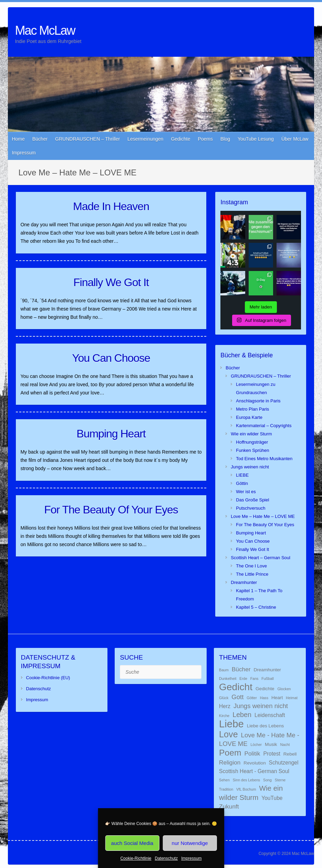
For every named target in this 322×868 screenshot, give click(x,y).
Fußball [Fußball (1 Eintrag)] (268, 679)
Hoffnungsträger (252, 442)
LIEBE (242, 475)
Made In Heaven (111, 206)
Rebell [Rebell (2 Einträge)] (290, 754)
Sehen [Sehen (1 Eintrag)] (224, 780)
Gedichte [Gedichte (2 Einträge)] (265, 689)
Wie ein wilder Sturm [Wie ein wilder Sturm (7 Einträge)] (251, 793)
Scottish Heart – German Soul (261, 558)
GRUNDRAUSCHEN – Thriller (87, 139)
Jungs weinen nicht (250, 467)
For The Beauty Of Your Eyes (111, 510)
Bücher (40, 139)
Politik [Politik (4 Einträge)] (252, 753)
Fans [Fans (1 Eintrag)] (255, 679)
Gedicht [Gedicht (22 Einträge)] (236, 687)
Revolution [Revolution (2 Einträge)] (255, 763)
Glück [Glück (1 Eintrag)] (224, 698)
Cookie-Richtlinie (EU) (48, 678)
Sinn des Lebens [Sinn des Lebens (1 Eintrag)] (246, 780)
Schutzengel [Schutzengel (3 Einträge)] (284, 763)
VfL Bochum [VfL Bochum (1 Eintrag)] (246, 789)
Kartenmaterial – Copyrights (264, 426)
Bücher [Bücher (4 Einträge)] (241, 669)
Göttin (242, 483)
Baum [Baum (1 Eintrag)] (224, 670)
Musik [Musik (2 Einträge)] (271, 744)
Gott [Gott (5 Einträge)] (237, 697)
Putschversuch (251, 508)
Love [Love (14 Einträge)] (228, 734)
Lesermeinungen (145, 139)
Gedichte (180, 139)
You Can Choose (111, 358)
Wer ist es (246, 492)
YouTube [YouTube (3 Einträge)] (272, 798)
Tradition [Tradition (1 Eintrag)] (226, 789)
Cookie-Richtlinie (136, 858)
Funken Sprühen (252, 450)
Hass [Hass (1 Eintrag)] (264, 698)
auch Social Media (132, 843)
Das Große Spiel (252, 500)
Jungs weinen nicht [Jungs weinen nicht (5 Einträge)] (261, 706)
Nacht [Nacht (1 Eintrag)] (285, 745)
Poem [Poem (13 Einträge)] (230, 753)
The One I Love (251, 566)
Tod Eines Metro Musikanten (264, 459)
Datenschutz (167, 858)
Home (18, 139)
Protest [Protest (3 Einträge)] (272, 754)
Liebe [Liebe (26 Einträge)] (231, 724)
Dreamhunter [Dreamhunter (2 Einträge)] (267, 670)
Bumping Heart (111, 434)
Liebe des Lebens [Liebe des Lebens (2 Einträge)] (266, 726)
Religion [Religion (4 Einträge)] (230, 762)
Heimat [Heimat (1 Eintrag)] (292, 698)
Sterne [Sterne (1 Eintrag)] (280, 780)
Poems (205, 139)
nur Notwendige (190, 843)
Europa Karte (249, 417)
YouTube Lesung (256, 139)
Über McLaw (295, 139)
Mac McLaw (45, 30)
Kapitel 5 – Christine (256, 607)
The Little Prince (252, 574)
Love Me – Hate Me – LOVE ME (263, 516)
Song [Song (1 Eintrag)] (267, 780)
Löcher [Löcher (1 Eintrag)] (256, 745)
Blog (225, 139)
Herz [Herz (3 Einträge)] (225, 706)
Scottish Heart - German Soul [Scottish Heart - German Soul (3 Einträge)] (254, 771)
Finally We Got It (111, 282)
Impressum (191, 858)
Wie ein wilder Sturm (251, 434)
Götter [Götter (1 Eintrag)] (252, 698)
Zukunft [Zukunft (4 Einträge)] (229, 806)
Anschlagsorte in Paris (258, 401)
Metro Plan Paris (252, 409)
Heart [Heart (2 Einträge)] (277, 698)
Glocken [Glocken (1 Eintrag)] (284, 689)
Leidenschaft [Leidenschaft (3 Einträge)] (270, 715)
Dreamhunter (244, 582)
